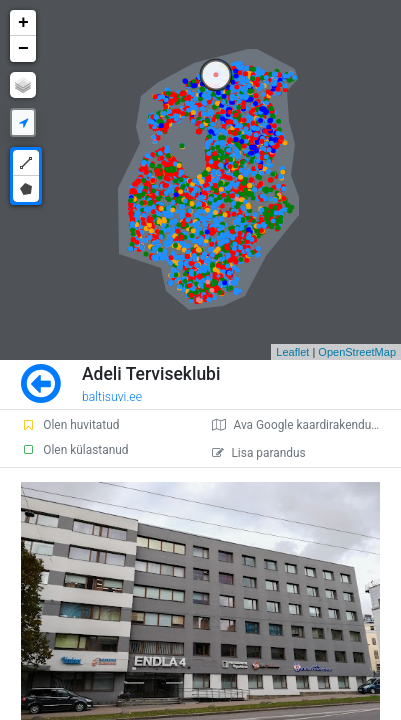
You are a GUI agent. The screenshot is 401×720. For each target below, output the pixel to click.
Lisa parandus (258, 453)
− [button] (23, 49)
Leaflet (292, 352)
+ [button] (23, 23)
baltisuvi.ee (112, 397)
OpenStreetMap (357, 352)
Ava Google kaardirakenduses (300, 425)
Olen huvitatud (70, 425)
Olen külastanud (74, 450)
